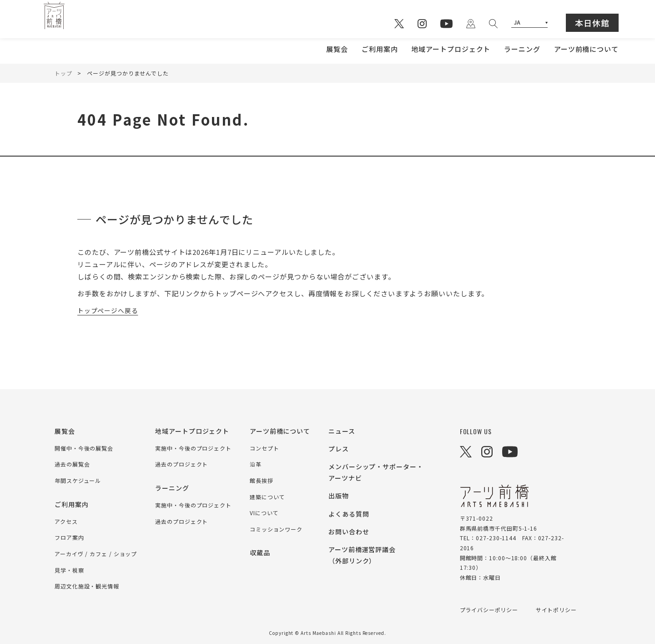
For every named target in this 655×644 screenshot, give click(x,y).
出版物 (339, 496)
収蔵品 (260, 553)
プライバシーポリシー (489, 610)
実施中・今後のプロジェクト (193, 448)
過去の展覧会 (72, 464)
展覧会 (337, 49)
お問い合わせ (349, 532)
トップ (63, 73)
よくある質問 (349, 514)
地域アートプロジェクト (451, 49)
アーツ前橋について (586, 49)
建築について (267, 497)
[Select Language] (529, 23)
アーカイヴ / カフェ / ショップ (96, 554)
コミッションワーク (276, 529)
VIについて (264, 513)
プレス (339, 449)
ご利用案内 (380, 49)
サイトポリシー (557, 610)
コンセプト (265, 448)
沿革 (256, 464)
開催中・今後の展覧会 (84, 448)
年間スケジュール (78, 480)
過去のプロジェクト (181, 464)
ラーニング (522, 49)
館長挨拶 (262, 480)
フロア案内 (69, 537)
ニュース (342, 431)
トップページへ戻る (110, 310)
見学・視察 (69, 570)
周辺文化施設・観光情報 (87, 586)
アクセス (66, 521)
